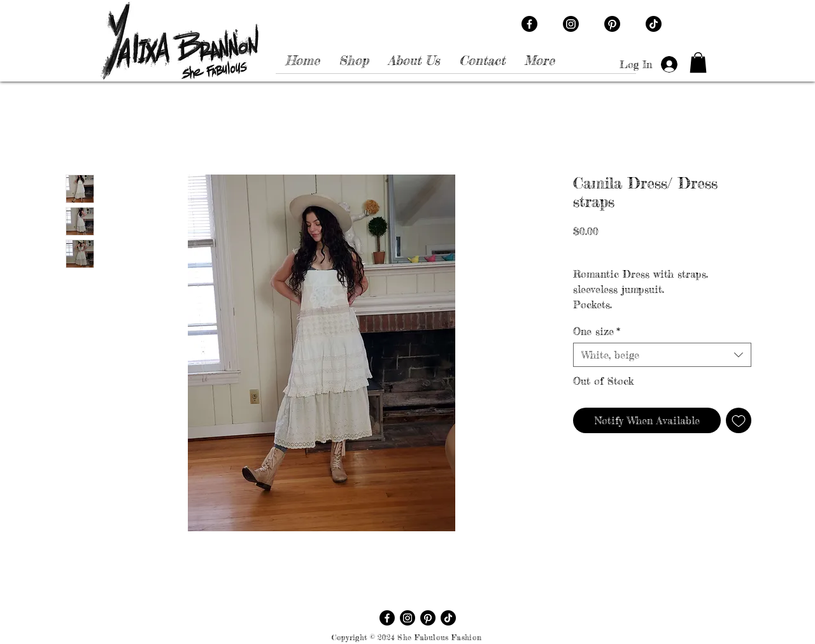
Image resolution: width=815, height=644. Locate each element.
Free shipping (694, 248)
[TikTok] (654, 24)
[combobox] (662, 355)
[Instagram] (571, 24)
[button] (698, 62)
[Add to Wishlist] (739, 420)
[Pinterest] (612, 24)
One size (597, 331)
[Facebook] (529, 24)
